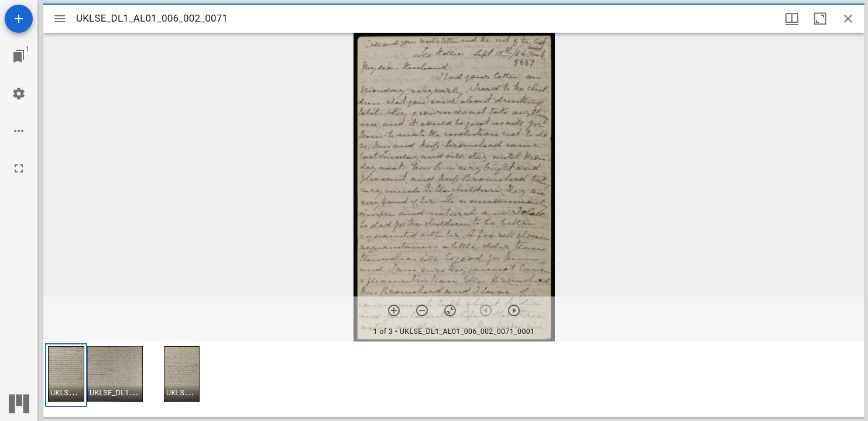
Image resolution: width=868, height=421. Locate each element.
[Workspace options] (19, 131)
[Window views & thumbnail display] (792, 19)
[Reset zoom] (450, 310)
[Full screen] (19, 168)
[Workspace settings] (19, 94)
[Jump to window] (19, 56)
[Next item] (514, 310)
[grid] (454, 379)
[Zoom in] (394, 310)
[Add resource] (19, 19)
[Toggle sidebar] (60, 19)
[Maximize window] (820, 19)
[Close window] (848, 19)
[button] (66, 375)
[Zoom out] (422, 310)
